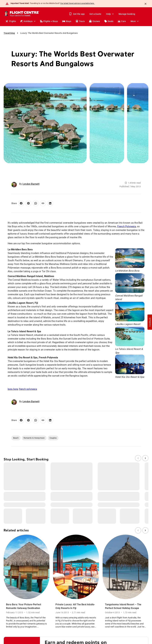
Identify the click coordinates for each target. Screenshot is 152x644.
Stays (67, 21)
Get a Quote (95, 14)
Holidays (28, 21)
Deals (109, 21)
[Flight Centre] (25, 14)
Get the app (77, 14)
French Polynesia (127, 226)
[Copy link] (43, 203)
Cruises (94, 21)
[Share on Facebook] (21, 203)
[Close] (146, 4)
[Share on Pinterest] (28, 203)
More (135, 21)
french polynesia (28, 389)
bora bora (13, 389)
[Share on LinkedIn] (50, 203)
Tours (80, 21)
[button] (150, 322)
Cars (122, 21)
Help (110, 14)
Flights (11, 21)
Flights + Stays (49, 21)
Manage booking (127, 14)
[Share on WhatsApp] (36, 203)
